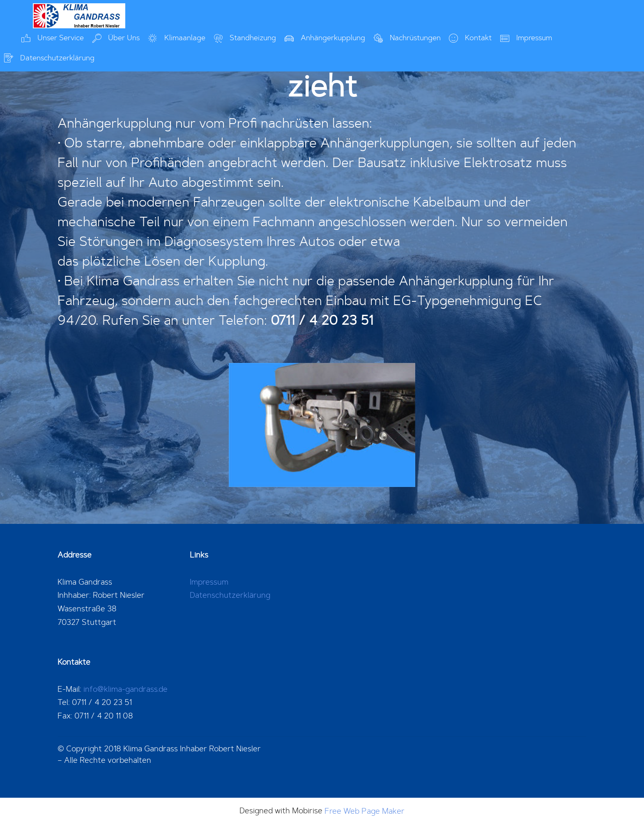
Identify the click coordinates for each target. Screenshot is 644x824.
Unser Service (53, 38)
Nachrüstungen (407, 38)
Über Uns (116, 38)
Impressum (526, 38)
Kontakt (470, 38)
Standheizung (245, 38)
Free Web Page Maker (365, 811)
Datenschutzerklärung (49, 58)
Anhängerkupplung (325, 38)
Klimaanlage (177, 38)
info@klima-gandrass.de (125, 689)
